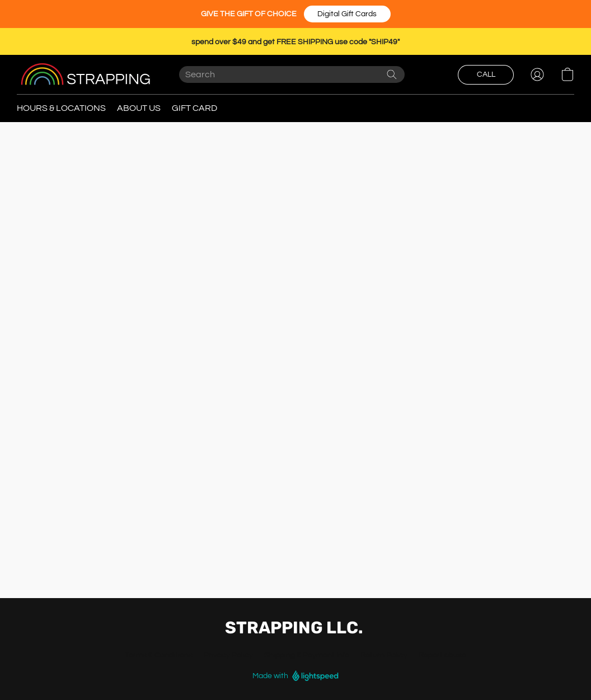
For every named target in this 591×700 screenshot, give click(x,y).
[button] (347, 14)
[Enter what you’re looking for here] (292, 74)
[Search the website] (392, 74)
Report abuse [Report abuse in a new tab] (442, 655)
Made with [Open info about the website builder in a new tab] (295, 676)
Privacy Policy (228, 655)
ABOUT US (139, 108)
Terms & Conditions (159, 655)
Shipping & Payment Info (307, 655)
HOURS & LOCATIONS (61, 108)
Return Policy (384, 655)
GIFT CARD (194, 108)
